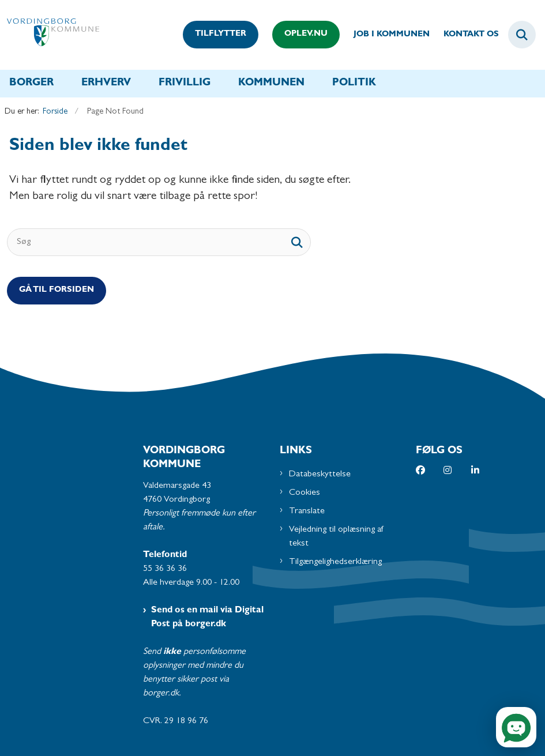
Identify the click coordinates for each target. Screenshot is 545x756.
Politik (354, 84)
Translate (307, 511)
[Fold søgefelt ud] (522, 35)
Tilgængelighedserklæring (335, 562)
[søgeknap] (297, 242)
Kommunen (271, 84)
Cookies (305, 493)
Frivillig (185, 84)
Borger (31, 84)
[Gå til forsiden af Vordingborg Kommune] (50, 35)
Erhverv (106, 84)
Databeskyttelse (320, 475)
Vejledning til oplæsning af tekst (337, 537)
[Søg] (159, 242)
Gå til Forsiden (57, 290)
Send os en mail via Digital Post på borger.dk (207, 618)
